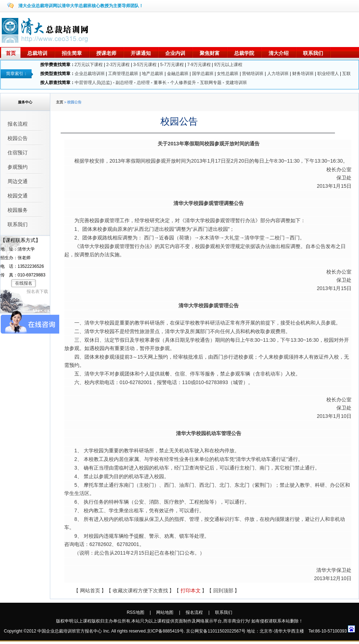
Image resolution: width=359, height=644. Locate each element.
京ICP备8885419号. (166, 631)
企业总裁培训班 (90, 74)
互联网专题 (211, 83)
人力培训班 (278, 74)
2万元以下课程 (89, 65)
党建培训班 (236, 83)
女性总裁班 (228, 74)
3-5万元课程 (145, 65)
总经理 (143, 83)
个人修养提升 (183, 83)
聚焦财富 (210, 53)
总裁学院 (244, 53)
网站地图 (165, 612)
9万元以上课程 (229, 65)
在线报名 (24, 283)
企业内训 (175, 53)
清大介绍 (279, 53)
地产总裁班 (153, 74)
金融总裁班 (178, 74)
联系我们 (313, 53)
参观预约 (18, 167)
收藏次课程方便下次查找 (140, 591)
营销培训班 (253, 74)
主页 (60, 102)
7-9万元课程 (199, 65)
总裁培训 (37, 53)
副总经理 (124, 83)
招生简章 (72, 53)
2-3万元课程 (118, 65)
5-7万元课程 (172, 65)
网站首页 (90, 591)
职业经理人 (328, 74)
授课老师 (106, 53)
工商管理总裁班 (123, 74)
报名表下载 (37, 291)
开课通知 (141, 53)
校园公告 (18, 138)
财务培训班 (303, 74)
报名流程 (18, 124)
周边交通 (18, 181)
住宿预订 (18, 153)
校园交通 (18, 196)
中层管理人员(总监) (93, 83)
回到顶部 (223, 591)
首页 (11, 53)
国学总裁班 (203, 74)
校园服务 (18, 210)
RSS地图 (136, 612)
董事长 (160, 83)
